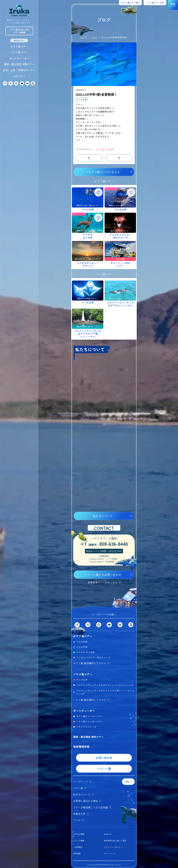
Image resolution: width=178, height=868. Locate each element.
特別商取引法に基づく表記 (115, 841)
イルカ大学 (82, 647)
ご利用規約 (78, 847)
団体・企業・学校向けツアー (19, 70)
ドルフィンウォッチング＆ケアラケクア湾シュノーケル (105, 692)
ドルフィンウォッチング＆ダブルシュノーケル (105, 685)
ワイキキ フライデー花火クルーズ (93, 657)
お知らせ (108, 834)
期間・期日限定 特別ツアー (19, 64)
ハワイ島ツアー (19, 52)
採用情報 (77, 854)
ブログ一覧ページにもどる (103, 172)
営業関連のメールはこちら (102, 582)
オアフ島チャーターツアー (90, 716)
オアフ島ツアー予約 (130, 3)
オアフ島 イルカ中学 (105, 149)
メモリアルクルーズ (86, 727)
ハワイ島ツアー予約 (155, 3)
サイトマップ (110, 854)
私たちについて (103, 516)
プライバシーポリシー (113, 847)
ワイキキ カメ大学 (85, 652)
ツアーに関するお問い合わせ (103, 575)
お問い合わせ (19, 76)
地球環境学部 (81, 746)
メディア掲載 (79, 841)
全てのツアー (19, 40)
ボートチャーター (19, 58)
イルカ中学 (82, 99)
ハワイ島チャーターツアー (90, 721)
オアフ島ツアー (19, 46)
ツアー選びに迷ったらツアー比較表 (19, 31)
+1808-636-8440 (104, 544)
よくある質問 (79, 834)
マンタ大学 (82, 680)
